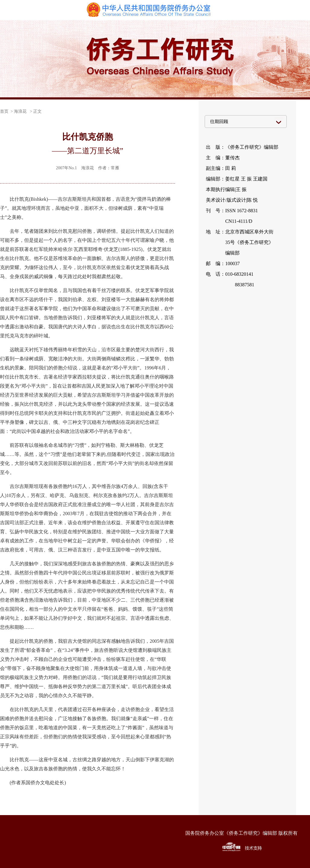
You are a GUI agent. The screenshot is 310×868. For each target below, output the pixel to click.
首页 (4, 111)
